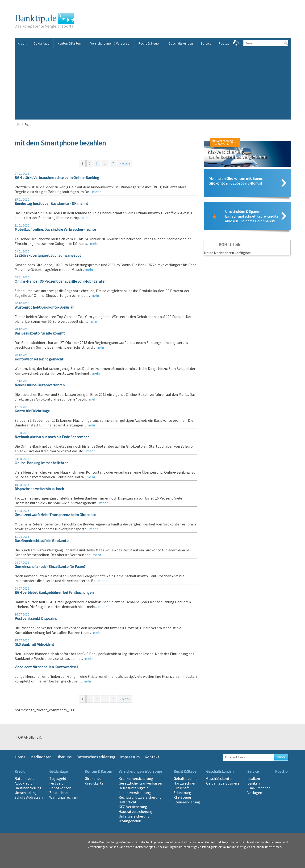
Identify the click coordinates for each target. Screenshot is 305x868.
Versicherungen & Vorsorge (110, 43)
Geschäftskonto (219, 778)
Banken (254, 783)
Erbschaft (181, 788)
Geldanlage (42, 43)
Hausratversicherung (136, 811)
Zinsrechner (59, 793)
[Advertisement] (153, 84)
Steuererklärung (187, 802)
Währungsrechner (64, 797)
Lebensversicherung (135, 793)
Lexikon (254, 778)
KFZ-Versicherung (133, 807)
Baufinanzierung (28, 788)
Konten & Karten (69, 43)
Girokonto (93, 778)
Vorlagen (255, 793)
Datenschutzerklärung (96, 757)
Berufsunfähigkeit (133, 788)
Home (20, 757)
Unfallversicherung (134, 816)
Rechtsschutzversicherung (140, 797)
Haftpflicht (128, 802)
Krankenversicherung (136, 778)
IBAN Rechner (259, 788)
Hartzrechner (185, 783)
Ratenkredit (24, 778)
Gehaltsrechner (186, 778)
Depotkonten (60, 788)
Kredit (22, 43)
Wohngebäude (130, 821)
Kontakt (152, 757)
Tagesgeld (58, 778)
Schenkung (182, 793)
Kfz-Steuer (182, 797)
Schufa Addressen (29, 797)
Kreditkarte (94, 783)
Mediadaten (41, 757)
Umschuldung (26, 793)
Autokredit (23, 783)
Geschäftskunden (181, 43)
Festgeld (56, 783)
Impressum (130, 757)
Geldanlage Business (223, 783)
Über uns (64, 757)
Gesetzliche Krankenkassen (141, 783)
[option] (68, 738)
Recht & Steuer (149, 43)
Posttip (224, 43)
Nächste (125, 163)
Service (206, 43)
